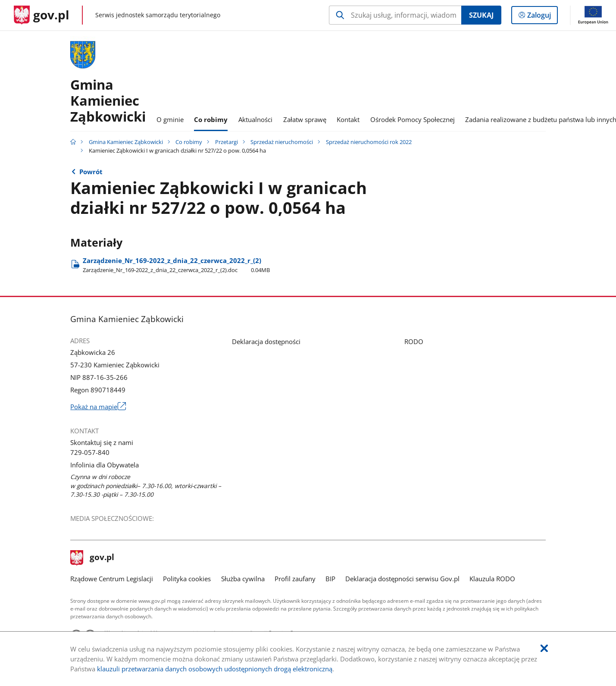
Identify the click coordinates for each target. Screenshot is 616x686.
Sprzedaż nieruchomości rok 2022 (369, 142)
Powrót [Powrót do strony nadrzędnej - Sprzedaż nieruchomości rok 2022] (91, 172)
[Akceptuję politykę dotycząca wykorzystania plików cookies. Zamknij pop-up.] (544, 649)
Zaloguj (542, 17)
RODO (414, 341)
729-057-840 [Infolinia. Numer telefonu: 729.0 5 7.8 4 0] (90, 452)
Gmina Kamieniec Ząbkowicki (126, 142)
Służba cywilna (243, 579)
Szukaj (481, 15)
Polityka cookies (187, 579)
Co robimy (189, 142)
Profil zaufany (295, 579)
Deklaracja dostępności (266, 341)
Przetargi (227, 142)
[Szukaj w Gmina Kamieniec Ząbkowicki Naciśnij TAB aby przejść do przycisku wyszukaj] (395, 15)
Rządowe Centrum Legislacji (112, 579)
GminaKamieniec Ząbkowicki (108, 100)
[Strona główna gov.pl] (42, 15)
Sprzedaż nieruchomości (282, 142)
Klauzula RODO (492, 579)
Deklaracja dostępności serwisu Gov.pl (402, 579)
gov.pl (92, 558)
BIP (330, 579)
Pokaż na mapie (98, 407)
